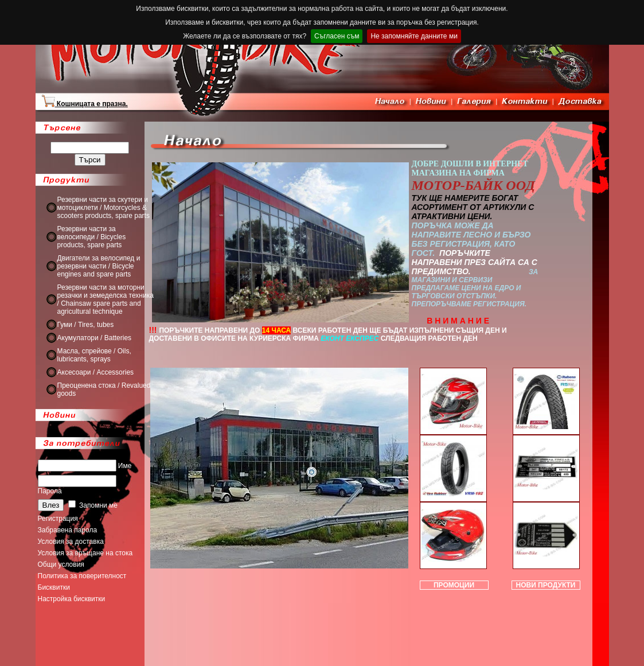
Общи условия (61, 564)
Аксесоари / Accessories (96, 372)
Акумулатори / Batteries (95, 338)
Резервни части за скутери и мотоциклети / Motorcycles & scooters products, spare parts (104, 208)
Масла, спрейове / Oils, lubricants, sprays (94, 355)
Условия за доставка (71, 542)
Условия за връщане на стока (85, 553)
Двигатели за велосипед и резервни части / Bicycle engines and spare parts (99, 266)
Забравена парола (68, 530)
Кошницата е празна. (85, 104)
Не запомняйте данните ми (414, 36)
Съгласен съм (337, 36)
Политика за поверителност (82, 576)
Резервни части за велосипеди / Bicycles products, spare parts (92, 237)
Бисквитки (54, 587)
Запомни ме (93, 505)
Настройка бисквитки (72, 599)
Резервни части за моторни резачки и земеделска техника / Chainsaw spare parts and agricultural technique (106, 299)
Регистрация (58, 519)
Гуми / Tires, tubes (86, 325)
